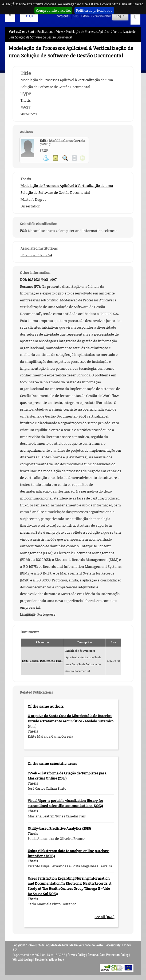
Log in (120, 16)
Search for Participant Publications (65, 158)
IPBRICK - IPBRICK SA (36, 255)
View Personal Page (46, 158)
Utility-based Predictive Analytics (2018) (59, 828)
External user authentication (96, 16)
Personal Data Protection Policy (108, 955)
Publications (45, 32)
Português (63, 16)
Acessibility (113, 945)
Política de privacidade (94, 10)
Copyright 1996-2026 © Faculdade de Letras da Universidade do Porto (58, 945)
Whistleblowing (23, 960)
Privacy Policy (76, 955)
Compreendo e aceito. (53, 10)
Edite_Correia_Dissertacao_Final (42, 661)
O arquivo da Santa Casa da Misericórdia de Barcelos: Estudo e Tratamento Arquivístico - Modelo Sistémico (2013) (71, 721)
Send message (56, 158)
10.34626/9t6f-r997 (42, 280)
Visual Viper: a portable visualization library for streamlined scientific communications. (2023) (66, 803)
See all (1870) (104, 917)
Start (31, 32)
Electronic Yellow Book (49, 960)
